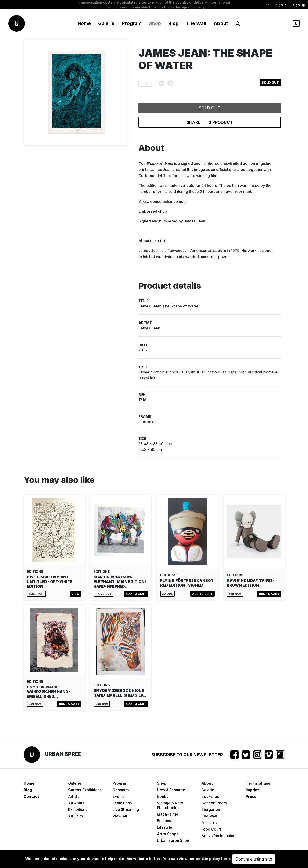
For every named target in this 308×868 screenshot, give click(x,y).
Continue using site (254, 859)
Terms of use (258, 783)
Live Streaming (126, 809)
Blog (174, 23)
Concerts (121, 790)
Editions (164, 821)
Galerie (208, 790)
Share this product (210, 122)
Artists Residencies (218, 836)
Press (251, 796)
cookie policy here (213, 859)
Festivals (209, 823)
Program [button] (132, 23)
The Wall (196, 23)
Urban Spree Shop (173, 840)
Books (163, 796)
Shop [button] (155, 23)
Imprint (252, 790)
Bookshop (210, 796)
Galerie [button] (106, 23)
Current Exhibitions (85, 790)
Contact (31, 796)
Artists (74, 796)
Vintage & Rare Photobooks (170, 805)
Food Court (211, 829)
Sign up (299, 5)
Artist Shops (168, 834)
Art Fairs (75, 816)
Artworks (76, 803)
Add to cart (136, 594)
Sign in (281, 5)
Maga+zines (168, 814)
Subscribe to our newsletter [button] (187, 755)
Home (84, 23)
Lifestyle (165, 827)
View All (120, 816)
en (268, 5)
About (221, 23)
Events (118, 796)
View (75, 594)
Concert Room (214, 803)
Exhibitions (78, 809)
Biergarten (211, 809)
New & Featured (171, 790)
